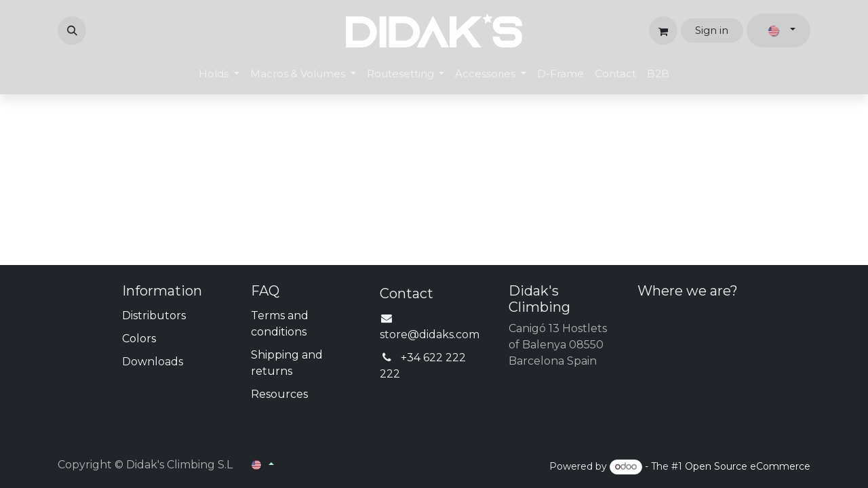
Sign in (712, 30)
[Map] (724, 359)
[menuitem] (219, 74)
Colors (139, 339)
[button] (72, 30)
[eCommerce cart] (663, 30)
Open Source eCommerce (748, 466)
